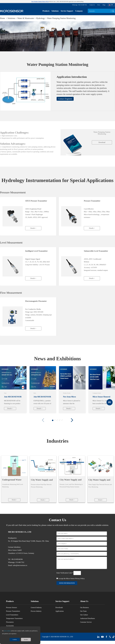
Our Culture (84, 615)
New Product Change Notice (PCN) (40, 2)
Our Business (84, 608)
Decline (26, 640)
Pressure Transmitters (13, 612)
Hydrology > (42, 18)
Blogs (104, 5)
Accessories (10, 626)
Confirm (15, 640)
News (99, 5)
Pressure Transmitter (92, 201)
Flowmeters (10, 622)
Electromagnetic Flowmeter (36, 301)
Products (46, 11)
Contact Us (92, 5)
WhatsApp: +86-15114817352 (79, 5)
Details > (33, 228)
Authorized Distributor (87, 619)
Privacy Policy (80, 579)
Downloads (59, 608)
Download (102, 142)
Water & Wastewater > (27, 18)
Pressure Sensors (11, 608)
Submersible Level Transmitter (96, 251)
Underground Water (12, 480)
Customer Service (86, 622)
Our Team (83, 612)
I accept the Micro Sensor (71, 579)
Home (3, 18)
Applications (60, 612)
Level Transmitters (12, 615)
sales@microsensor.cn (20, 566)
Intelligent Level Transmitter (36, 251)
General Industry (36, 608)
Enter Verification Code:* (65, 573)
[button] (72, 420)
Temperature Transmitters (14, 619)
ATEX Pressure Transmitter (36, 201)
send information (67, 583)
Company (79, 11)
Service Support (67, 11)
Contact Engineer (65, 99)
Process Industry (36, 612)
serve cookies (7, 631)
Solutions (55, 11)
